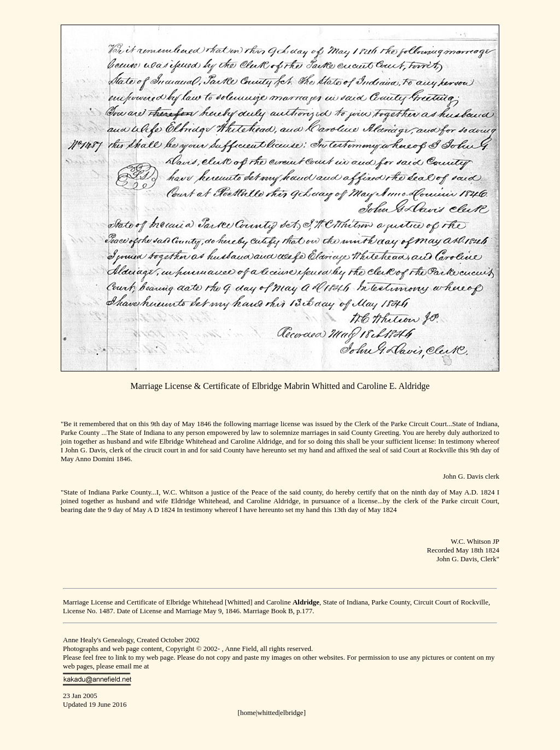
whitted (268, 713)
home (248, 713)
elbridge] (293, 713)
